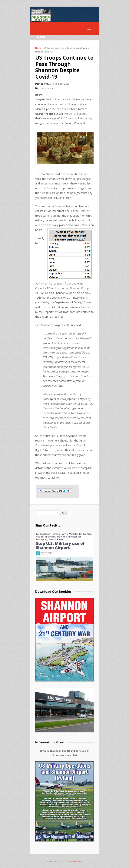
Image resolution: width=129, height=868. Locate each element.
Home (38, 48)
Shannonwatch (74, 862)
